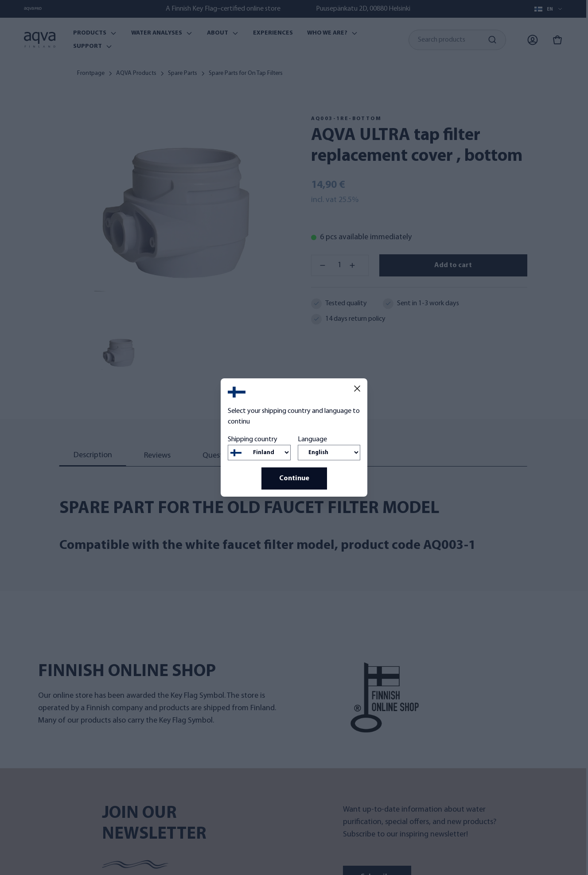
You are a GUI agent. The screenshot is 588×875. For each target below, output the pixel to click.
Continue (294, 478)
